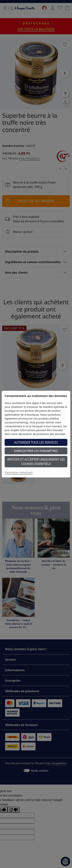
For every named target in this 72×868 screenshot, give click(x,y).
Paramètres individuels (19, 472)
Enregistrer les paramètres (36, 451)
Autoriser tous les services (36, 442)
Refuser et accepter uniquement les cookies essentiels (36, 462)
